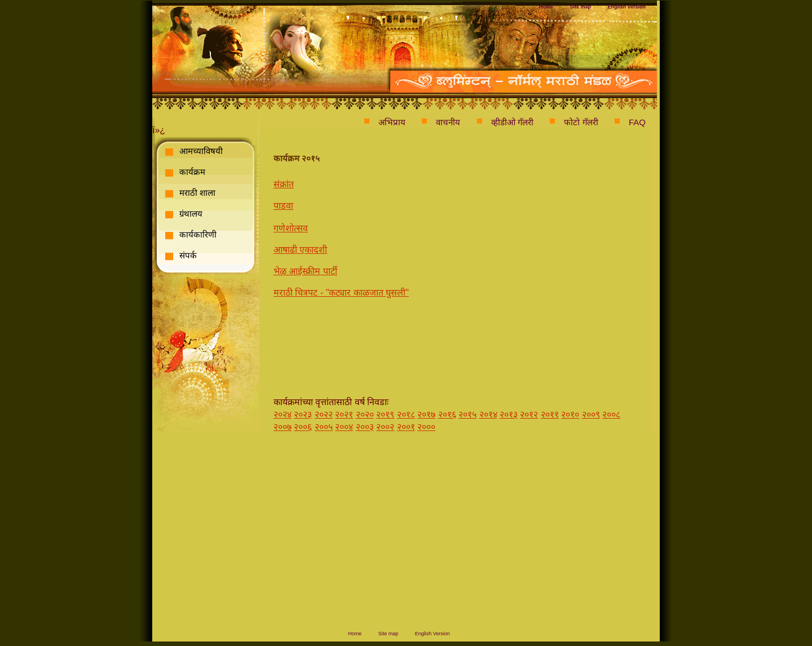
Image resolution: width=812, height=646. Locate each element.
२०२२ (324, 414)
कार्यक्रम (192, 172)
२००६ (303, 427)
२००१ (406, 427)
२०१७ (426, 414)
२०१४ (488, 414)
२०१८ (406, 414)
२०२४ (283, 414)
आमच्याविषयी (201, 151)
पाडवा (283, 206)
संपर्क (188, 255)
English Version (626, 7)
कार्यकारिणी (198, 234)
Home (546, 7)
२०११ (550, 414)
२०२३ (303, 414)
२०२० (365, 414)
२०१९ (385, 414)
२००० (426, 427)
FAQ (637, 122)
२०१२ (529, 414)
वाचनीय (448, 122)
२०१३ (509, 414)
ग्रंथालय (191, 214)
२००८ (611, 414)
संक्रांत (284, 184)
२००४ (344, 427)
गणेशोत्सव (291, 228)
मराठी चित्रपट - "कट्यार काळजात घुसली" (341, 293)
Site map (581, 7)
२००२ (385, 427)
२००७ (283, 427)
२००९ (591, 414)
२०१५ (467, 414)
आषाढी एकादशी (300, 250)
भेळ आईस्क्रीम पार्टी (305, 271)
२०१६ (447, 414)
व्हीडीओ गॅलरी (512, 122)
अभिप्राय (392, 122)
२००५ (324, 427)
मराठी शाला (197, 193)
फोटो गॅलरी (581, 122)
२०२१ (344, 414)
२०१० (570, 414)
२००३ (365, 427)
